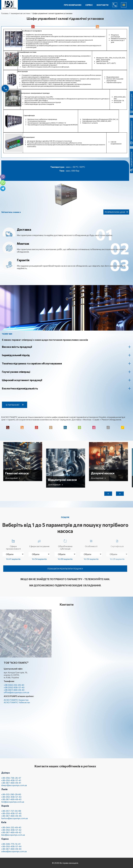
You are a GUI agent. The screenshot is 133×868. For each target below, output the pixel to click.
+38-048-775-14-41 (11, 846)
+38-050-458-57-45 (11, 815)
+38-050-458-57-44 (11, 848)
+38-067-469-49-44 (11, 851)
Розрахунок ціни (115, 212)
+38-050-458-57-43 (11, 799)
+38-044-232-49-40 (11, 829)
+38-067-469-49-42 (11, 834)
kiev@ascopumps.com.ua (13, 837)
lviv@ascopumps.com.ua (13, 804)
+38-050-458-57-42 (11, 832)
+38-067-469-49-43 (11, 801)
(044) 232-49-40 (117, 5)
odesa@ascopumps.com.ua (14, 853)
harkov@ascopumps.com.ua (14, 820)
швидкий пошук (131, 88)
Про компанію (73, 5)
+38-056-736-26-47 (11, 780)
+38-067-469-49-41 (11, 785)
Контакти (103, 5)
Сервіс (89, 5)
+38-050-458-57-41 (11, 782)
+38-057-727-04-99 (11, 813)
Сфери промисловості (13, 544)
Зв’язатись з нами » (11, 212)
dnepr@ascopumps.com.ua (14, 787)
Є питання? (15, 405)
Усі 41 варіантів (13, 559)
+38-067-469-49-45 (11, 818)
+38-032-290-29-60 (11, 796)
